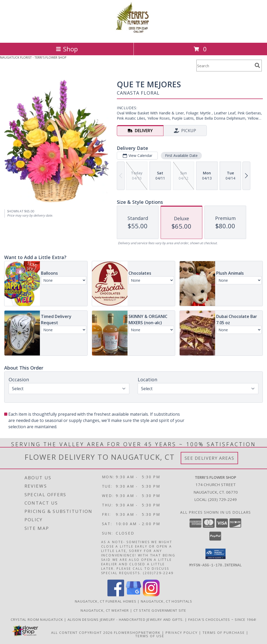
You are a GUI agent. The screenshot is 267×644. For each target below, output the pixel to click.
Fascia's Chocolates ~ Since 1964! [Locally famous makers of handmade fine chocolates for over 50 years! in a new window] (222, 620)
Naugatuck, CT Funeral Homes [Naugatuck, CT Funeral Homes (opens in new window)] (106, 601)
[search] (257, 65)
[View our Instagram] (151, 595)
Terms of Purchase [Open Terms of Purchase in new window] (224, 633)
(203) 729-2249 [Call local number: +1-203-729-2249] (222, 499)
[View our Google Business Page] (133, 595)
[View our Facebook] (116, 595)
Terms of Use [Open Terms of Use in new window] (150, 636)
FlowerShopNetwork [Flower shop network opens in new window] (137, 633)
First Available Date (181, 155)
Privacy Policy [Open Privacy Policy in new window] (182, 633)
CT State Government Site (160, 610)
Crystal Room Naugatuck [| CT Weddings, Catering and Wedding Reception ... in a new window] (38, 620)
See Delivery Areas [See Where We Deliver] (210, 458)
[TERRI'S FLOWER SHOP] (133, 35)
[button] (216, 554)
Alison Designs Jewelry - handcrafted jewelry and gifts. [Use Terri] (126, 620)
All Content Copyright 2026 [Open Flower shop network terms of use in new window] (82, 633)
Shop (67, 49)
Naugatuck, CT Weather (105, 610)
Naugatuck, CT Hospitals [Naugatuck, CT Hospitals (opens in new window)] (166, 601)
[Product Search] (224, 66)
